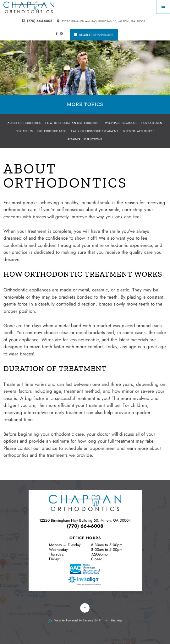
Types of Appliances (139, 131)
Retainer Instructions (85, 139)
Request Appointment (94, 35)
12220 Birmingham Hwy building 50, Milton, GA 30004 (101, 21)
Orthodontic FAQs (52, 131)
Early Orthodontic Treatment (94, 131)
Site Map (116, 620)
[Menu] (163, 7)
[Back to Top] (85, 608)
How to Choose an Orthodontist (72, 123)
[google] (61, 34)
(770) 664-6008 (38, 21)
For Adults (24, 131)
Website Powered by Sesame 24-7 (75, 620)
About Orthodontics (24, 123)
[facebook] (56, 34)
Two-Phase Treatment (120, 123)
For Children (152, 123)
